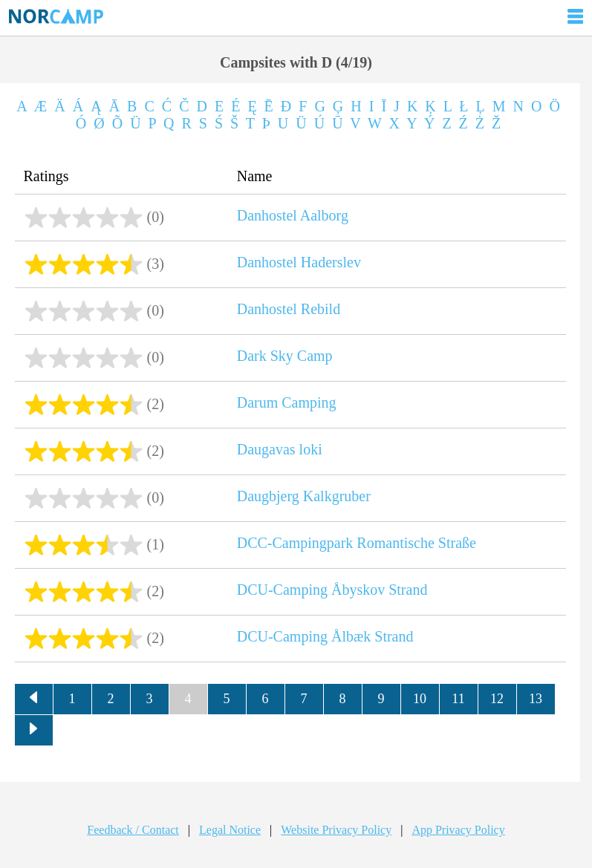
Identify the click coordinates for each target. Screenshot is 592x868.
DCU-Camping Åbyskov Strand (332, 590)
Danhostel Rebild (289, 309)
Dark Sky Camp (285, 356)
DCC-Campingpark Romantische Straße (357, 543)
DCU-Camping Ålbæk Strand (325, 636)
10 (420, 699)
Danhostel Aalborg (293, 215)
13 (536, 699)
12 (497, 699)
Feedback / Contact (133, 830)
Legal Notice (230, 830)
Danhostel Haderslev (299, 262)
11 (458, 699)
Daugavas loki (280, 449)
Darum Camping (287, 402)
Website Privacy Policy (336, 830)
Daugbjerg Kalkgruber (304, 496)
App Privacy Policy (458, 830)
